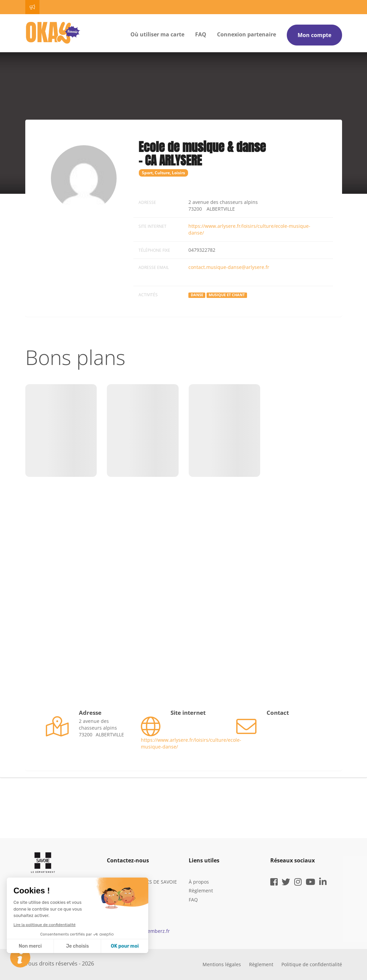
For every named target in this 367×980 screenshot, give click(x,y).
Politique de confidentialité (312, 964)
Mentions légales (222, 964)
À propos (199, 882)
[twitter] (286, 883)
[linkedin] (323, 883)
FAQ (201, 34)
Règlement (201, 891)
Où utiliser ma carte (157, 34)
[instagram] (298, 883)
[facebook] (274, 883)
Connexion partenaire (247, 34)
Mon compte (314, 35)
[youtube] (310, 883)
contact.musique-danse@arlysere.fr (229, 267)
